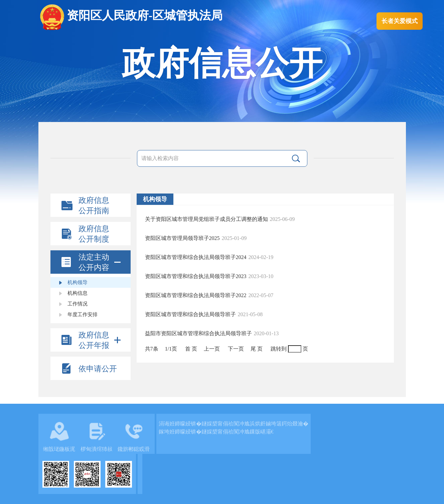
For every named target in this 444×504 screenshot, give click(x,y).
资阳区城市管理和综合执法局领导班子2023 (196, 276)
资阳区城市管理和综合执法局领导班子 (190, 314)
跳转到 (279, 349)
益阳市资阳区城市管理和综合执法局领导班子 (198, 333)
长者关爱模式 (400, 21)
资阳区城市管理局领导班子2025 (182, 238)
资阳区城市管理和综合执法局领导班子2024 (196, 257)
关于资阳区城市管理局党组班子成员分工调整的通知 (206, 219)
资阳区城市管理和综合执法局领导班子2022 (196, 295)
